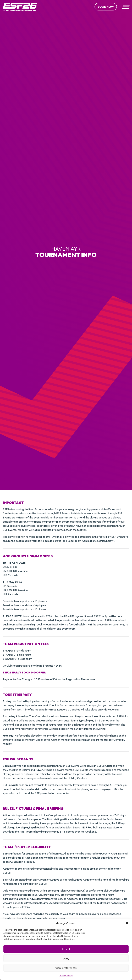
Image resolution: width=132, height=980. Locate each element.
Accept (66, 949)
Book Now (106, 7)
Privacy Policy (66, 976)
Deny (66, 958)
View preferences (66, 968)
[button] (127, 923)
